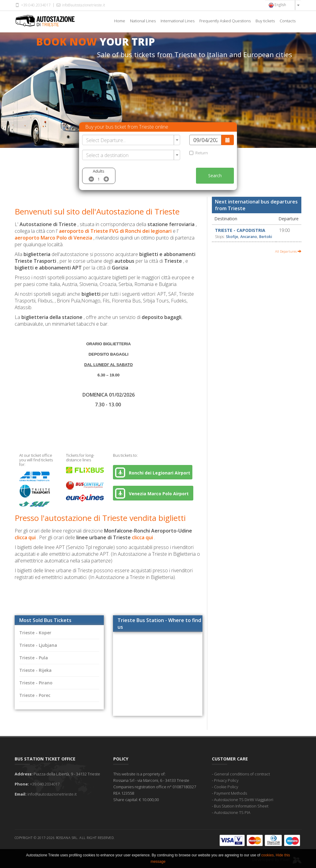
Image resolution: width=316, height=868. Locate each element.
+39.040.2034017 (33, 5)
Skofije (232, 237)
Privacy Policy (226, 780)
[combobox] (283, 5)
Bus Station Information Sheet (241, 806)
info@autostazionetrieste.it (80, 5)
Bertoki (266, 237)
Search (215, 176)
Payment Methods (231, 793)
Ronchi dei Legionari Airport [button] (153, 472)
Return (199, 153)
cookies (268, 855)
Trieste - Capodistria (240, 230)
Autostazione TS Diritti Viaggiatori (244, 800)
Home (120, 21)
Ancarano (249, 237)
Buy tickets (265, 21)
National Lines (143, 21)
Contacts (288, 21)
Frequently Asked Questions (225, 21)
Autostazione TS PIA (232, 812)
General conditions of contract (242, 774)
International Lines (178, 21)
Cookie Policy (226, 787)
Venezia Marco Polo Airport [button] (153, 493)
